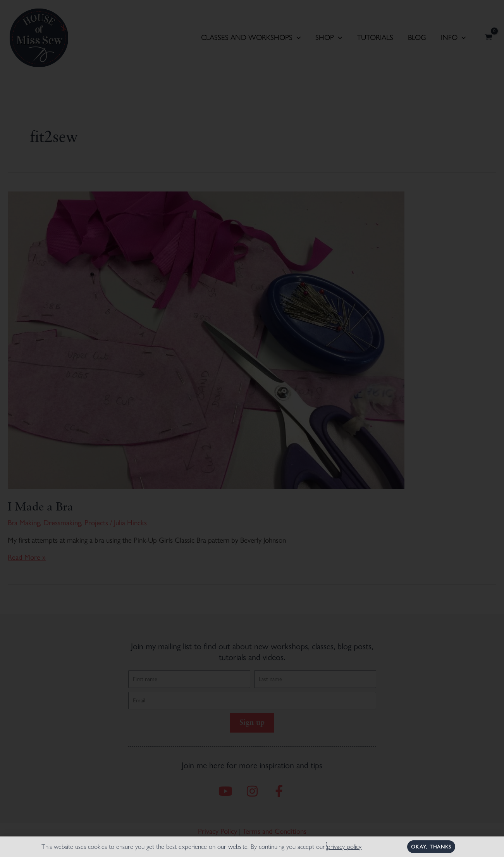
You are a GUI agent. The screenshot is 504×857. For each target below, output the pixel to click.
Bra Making (24, 523)
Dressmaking (62, 523)
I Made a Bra (40, 508)
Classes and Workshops (251, 38)
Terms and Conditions (274, 831)
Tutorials (375, 37)
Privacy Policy (218, 831)
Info (453, 38)
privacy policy (344, 847)
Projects (96, 523)
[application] (297, 38)
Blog (417, 37)
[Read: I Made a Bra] (206, 339)
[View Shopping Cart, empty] (489, 38)
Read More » (27, 557)
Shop (329, 38)
